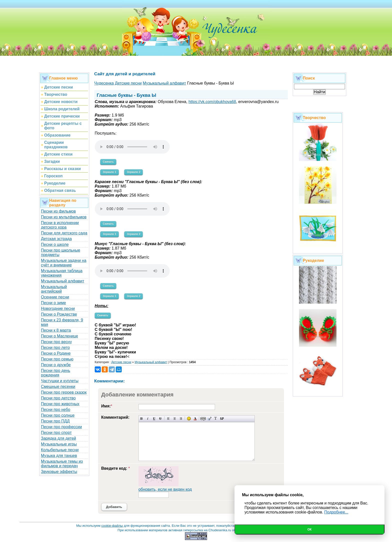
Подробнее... (336, 512)
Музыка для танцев (59, 456)
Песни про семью (57, 359)
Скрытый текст (203, 419)
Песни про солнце (58, 415)
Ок (310, 529)
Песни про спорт (56, 433)
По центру (175, 419)
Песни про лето (55, 348)
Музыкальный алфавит (63, 281)
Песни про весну (56, 342)
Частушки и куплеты (60, 381)
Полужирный (142, 419)
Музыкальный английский (54, 289)
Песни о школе (55, 244)
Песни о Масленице (59, 336)
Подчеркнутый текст (154, 419)
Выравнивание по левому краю (168, 419)
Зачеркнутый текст (160, 419)
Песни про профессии (61, 427)
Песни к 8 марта (56, 330)
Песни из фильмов (58, 211)
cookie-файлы (112, 526)
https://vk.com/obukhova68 (212, 102)
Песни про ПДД (55, 421)
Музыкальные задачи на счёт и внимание (64, 263)
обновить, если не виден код (165, 489)
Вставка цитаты (209, 419)
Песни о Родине (56, 353)
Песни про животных (60, 404)
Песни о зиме (53, 303)
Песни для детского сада (64, 233)
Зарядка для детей (58, 438)
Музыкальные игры (59, 444)
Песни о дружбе (56, 365)
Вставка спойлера (222, 419)
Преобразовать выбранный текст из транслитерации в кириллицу (216, 419)
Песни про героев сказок (64, 392)
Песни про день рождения (56, 373)
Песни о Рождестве (59, 314)
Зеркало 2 (133, 172)
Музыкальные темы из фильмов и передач (62, 464)
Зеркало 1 (109, 172)
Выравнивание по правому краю (181, 419)
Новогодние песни (58, 309)
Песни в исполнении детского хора (60, 225)
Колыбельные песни (60, 450)
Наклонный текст (148, 419)
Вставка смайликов (189, 419)
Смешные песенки (58, 387)
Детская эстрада (56, 239)
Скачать (108, 162)
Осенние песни (55, 297)
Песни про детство (58, 398)
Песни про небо (56, 410)
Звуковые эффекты (59, 472)
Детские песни (121, 362)
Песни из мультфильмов (64, 217)
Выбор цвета (195, 419)
